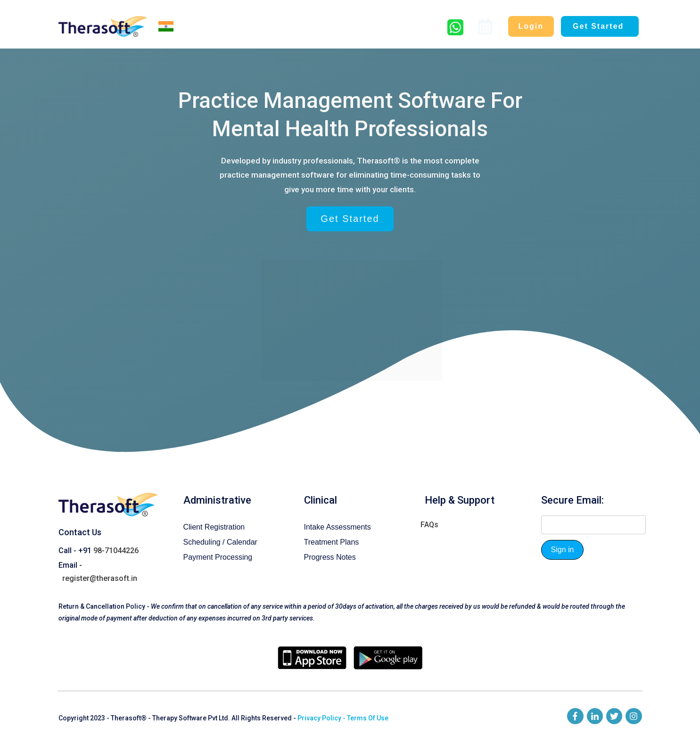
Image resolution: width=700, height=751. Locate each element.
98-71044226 (116, 537)
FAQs (429, 511)
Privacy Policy (319, 705)
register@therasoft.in (100, 565)
